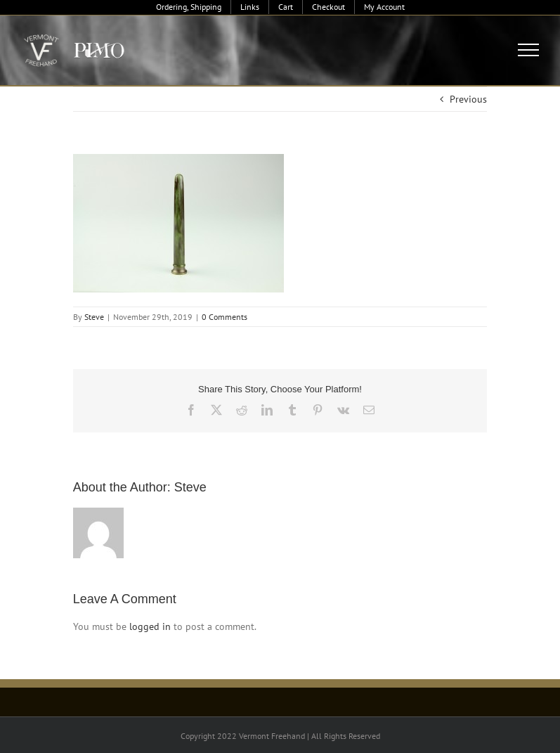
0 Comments (224, 317)
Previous (468, 99)
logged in (150, 626)
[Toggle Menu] (529, 50)
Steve (94, 317)
